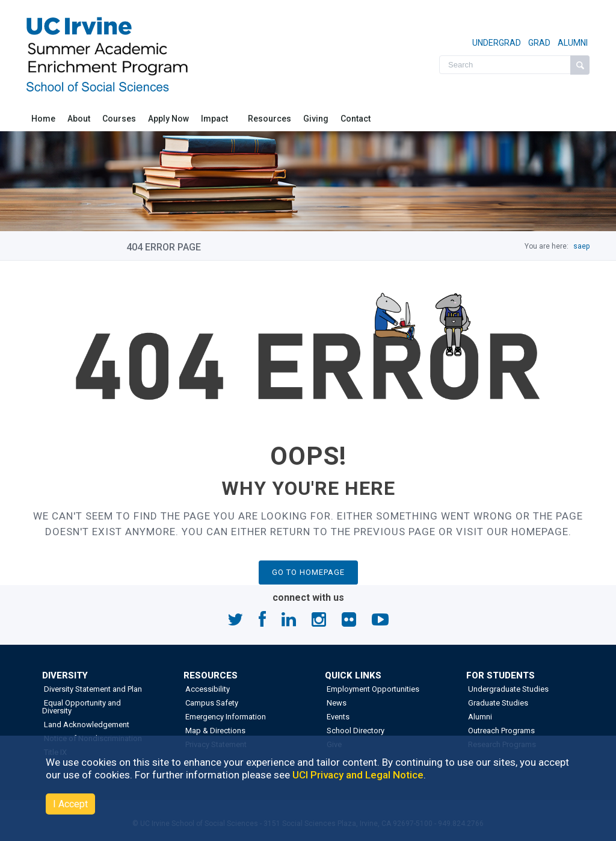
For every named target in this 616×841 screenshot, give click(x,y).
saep (581, 246)
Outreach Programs (500, 731)
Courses (119, 119)
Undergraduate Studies (507, 689)
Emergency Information (225, 717)
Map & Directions (214, 731)
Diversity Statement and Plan (92, 689)
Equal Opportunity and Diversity (82, 707)
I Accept (70, 804)
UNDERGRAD (497, 43)
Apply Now (168, 119)
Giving (316, 119)
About (79, 119)
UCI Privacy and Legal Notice (358, 775)
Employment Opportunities (372, 689)
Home (43, 119)
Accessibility (207, 689)
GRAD (538, 43)
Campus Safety (211, 703)
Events (337, 717)
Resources (269, 119)
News (336, 703)
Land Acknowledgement (86, 725)
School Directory (355, 731)
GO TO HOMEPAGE (308, 572)
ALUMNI (572, 43)
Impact (215, 119)
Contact (356, 119)
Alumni (479, 717)
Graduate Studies (497, 703)
